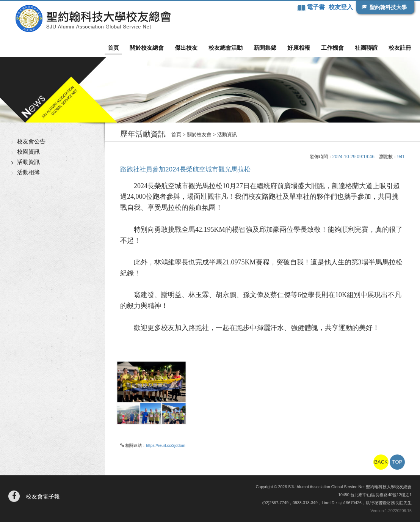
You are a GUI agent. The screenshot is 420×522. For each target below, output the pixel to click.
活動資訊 (28, 162)
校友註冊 (400, 48)
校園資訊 (28, 152)
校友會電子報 (43, 496)
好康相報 (299, 48)
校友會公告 (31, 141)
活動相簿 (28, 172)
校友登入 (341, 7)
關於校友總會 (147, 48)
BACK (381, 462)
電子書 (317, 7)
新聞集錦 (265, 48)
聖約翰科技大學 (388, 7)
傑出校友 (186, 48)
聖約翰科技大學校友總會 (93, 19)
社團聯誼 (366, 48)
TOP (397, 462)
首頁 (113, 48)
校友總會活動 (226, 48)
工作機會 (332, 48)
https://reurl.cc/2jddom (166, 445)
